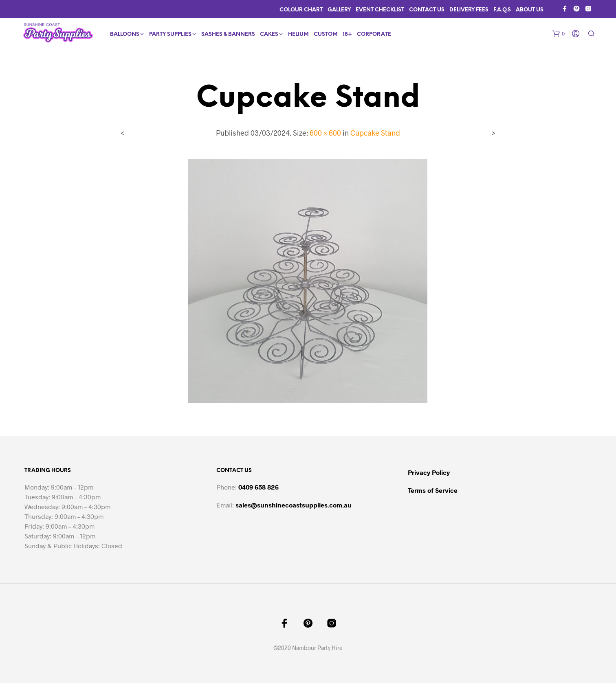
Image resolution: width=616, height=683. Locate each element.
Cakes (269, 34)
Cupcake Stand (375, 133)
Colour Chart (301, 10)
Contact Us (427, 10)
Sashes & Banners (228, 34)
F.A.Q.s (502, 10)
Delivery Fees (469, 10)
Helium (298, 34)
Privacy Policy (429, 472)
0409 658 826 (258, 487)
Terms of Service (433, 490)
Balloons (125, 34)
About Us (530, 10)
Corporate (374, 34)
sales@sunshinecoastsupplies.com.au (294, 505)
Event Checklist (380, 10)
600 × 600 (325, 133)
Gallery (339, 10)
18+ (347, 34)
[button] (559, 34)
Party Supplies (170, 34)
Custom (326, 34)
